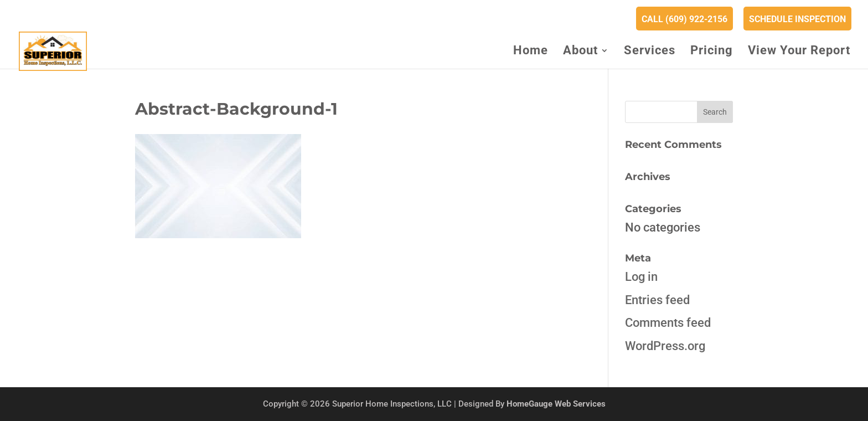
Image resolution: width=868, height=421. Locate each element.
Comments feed (668, 323)
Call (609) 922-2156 (684, 19)
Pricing (712, 52)
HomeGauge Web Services (556, 404)
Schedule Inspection (797, 19)
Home (531, 52)
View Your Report (799, 52)
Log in (641, 277)
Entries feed (657, 300)
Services (650, 52)
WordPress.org (665, 346)
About (580, 52)
